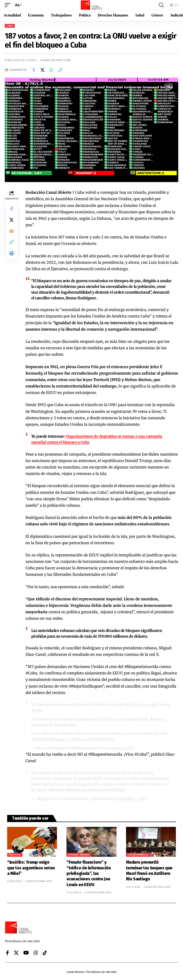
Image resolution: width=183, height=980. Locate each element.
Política (15, 853)
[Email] (11, 232)
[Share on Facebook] (34, 70)
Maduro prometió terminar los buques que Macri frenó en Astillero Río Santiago (149, 869)
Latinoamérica (138, 853)
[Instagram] (36, 951)
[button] (9, 5)
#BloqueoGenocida (141, 704)
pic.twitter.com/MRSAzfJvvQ (90, 738)
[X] (16, 951)
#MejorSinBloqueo (48, 738)
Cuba (10, 26)
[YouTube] (26, 951)
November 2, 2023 (119, 747)
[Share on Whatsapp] (51, 70)
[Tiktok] (45, 951)
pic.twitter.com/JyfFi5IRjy (104, 789)
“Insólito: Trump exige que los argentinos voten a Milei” (31, 866)
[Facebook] (8, 951)
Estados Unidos (79, 853)
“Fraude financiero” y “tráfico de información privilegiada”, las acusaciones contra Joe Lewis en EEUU (89, 872)
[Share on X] (42, 70)
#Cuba (37, 710)
